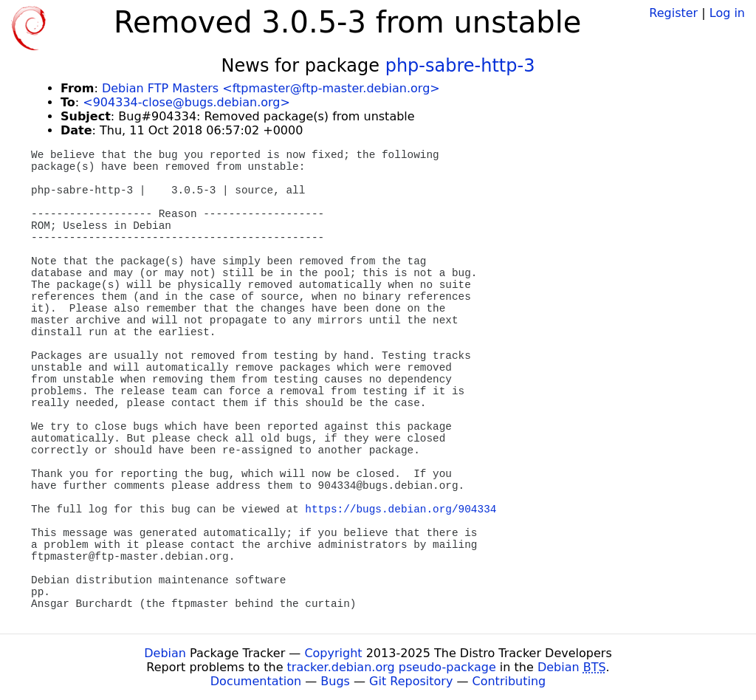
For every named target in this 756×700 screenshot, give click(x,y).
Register (673, 13)
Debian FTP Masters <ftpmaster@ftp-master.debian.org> (271, 88)
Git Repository (411, 681)
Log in (727, 13)
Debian (165, 653)
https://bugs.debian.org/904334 (401, 509)
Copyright (333, 653)
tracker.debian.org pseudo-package (392, 667)
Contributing (509, 681)
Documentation (256, 681)
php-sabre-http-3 (460, 66)
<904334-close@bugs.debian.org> (186, 102)
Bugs (335, 681)
